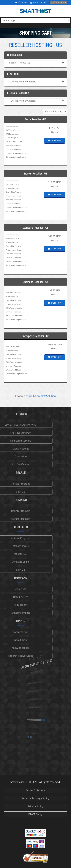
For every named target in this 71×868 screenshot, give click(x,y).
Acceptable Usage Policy (35, 798)
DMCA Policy (35, 814)
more (37, 662)
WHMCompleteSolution (42, 396)
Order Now (55, 140)
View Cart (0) (40, 2)
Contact (23, 2)
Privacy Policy (35, 806)
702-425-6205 (34, 692)
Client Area (60, 2)
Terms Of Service (35, 790)
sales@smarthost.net (34, 684)
